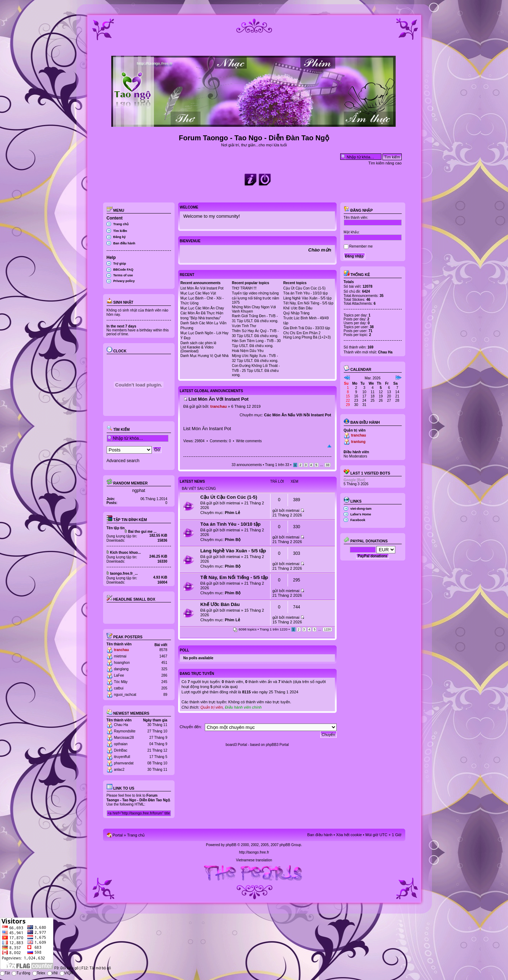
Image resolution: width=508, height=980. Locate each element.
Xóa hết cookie (349, 835)
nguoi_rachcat (125, 695)
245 (164, 682)
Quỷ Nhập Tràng (296, 313)
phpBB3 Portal (277, 745)
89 (165, 695)
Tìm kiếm (120, 231)
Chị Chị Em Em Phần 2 (302, 333)
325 (164, 669)
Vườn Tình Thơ (244, 326)
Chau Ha (121, 725)
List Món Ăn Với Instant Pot (202, 288)
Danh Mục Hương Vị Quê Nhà (205, 356)
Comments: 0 (220, 441)
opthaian (121, 744)
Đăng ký (120, 237)
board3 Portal (236, 745)
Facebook (358, 520)
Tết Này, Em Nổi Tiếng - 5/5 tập (308, 303)
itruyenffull (122, 757)
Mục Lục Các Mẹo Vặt (198, 293)
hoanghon (122, 663)
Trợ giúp (120, 264)
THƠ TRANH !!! (244, 288)
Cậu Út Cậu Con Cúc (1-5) (304, 288)
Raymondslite (125, 731)
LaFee (119, 675)
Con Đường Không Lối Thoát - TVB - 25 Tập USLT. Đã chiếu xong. (256, 370)
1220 (327, 629)
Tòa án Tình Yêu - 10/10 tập (306, 293)
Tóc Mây (121, 682)
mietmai (120, 656)
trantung (359, 442)
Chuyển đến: (191, 727)
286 (164, 675)
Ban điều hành (124, 243)
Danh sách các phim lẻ (199, 343)
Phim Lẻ (232, 513)
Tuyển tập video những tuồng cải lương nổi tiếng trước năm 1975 (255, 298)
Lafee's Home (361, 514)
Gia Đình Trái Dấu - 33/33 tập (307, 328)
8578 (163, 650)
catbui (119, 688)
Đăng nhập (358, 210)
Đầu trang (329, 446)
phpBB (231, 845)
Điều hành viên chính (243, 707)
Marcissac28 (124, 738)
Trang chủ (121, 224)
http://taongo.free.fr (254, 852)
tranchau (122, 650)
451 (164, 663)
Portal (118, 835)
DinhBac (121, 750)
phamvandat (124, 763)
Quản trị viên (212, 707)
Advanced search (123, 461)
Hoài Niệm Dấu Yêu (248, 351)
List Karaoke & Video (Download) (197, 349)
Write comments (249, 441)
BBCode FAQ (124, 270)
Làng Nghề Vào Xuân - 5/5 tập (308, 298)
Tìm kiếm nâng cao (385, 163)
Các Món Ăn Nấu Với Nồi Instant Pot (298, 415)
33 (327, 465)
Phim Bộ (233, 540)
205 (164, 688)
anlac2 (119, 770)
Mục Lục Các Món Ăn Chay (202, 308)
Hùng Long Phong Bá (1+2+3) (307, 337)
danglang (121, 669)
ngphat (139, 491)
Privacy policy (124, 281)
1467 (163, 656)
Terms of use (123, 275)
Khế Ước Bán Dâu (298, 308)
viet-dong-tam (361, 509)
